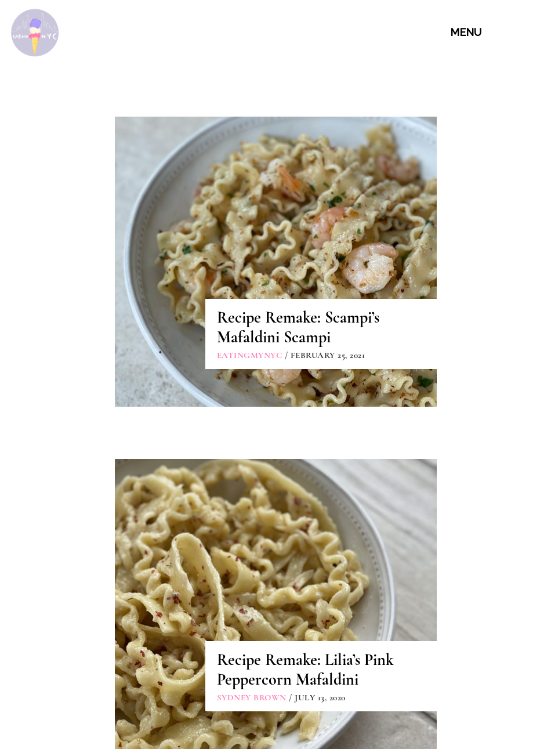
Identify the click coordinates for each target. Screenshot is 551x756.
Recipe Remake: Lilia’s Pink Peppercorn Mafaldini (305, 670)
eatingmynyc (250, 355)
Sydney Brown (252, 697)
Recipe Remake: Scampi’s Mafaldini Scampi (298, 327)
